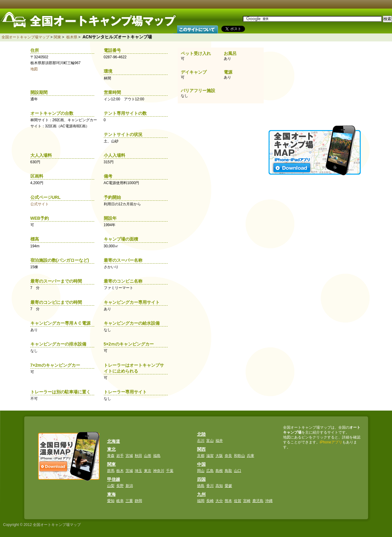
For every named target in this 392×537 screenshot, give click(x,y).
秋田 (138, 456)
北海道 (114, 441)
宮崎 (247, 501)
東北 (111, 449)
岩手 (120, 456)
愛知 (111, 501)
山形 (148, 456)
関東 (57, 37)
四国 (201, 479)
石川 (201, 441)
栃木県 (72, 37)
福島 (157, 456)
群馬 (111, 471)
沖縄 (269, 501)
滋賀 (210, 456)
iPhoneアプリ (331, 442)
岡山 (201, 471)
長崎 (210, 501)
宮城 (129, 456)
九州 (201, 494)
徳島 (201, 486)
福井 (219, 441)
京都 (201, 456)
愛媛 (228, 486)
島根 (219, 471)
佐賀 (238, 501)
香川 (210, 486)
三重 (129, 501)
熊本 (228, 501)
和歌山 (239, 456)
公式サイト (40, 204)
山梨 (111, 486)
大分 (219, 501)
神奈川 (159, 471)
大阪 (219, 456)
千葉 (170, 471)
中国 (201, 464)
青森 (111, 456)
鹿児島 (258, 501)
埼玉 (138, 471)
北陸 (201, 434)
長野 (120, 486)
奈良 (228, 456)
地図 (34, 69)
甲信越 (114, 479)
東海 (111, 494)
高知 (219, 486)
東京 (148, 471)
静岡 (138, 501)
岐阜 (120, 501)
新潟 (129, 486)
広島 (210, 471)
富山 (210, 441)
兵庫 (250, 456)
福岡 (201, 501)
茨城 (129, 471)
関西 (201, 449)
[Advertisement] (315, 83)
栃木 (120, 471)
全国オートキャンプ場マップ (25, 37)
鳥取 (228, 471)
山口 (238, 471)
